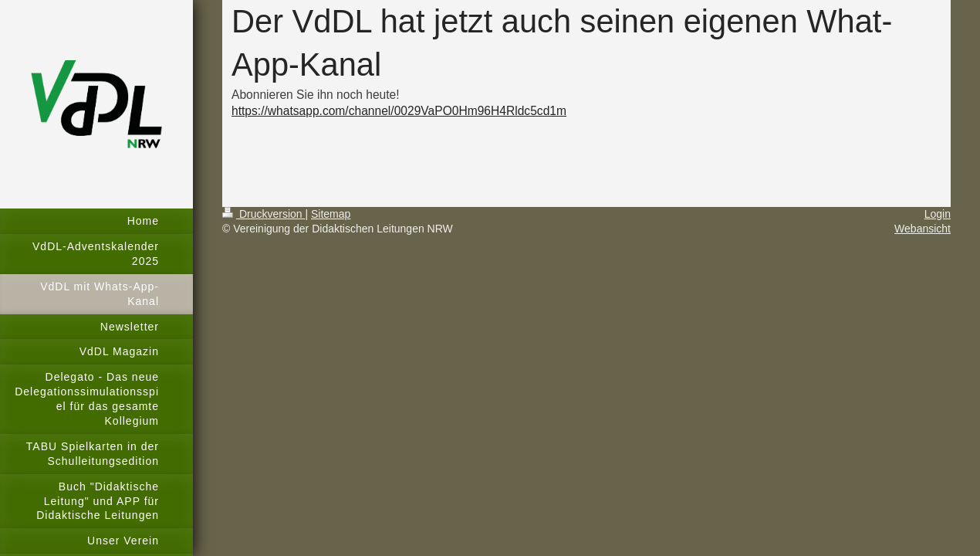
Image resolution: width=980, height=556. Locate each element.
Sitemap (331, 214)
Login (938, 214)
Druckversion (264, 214)
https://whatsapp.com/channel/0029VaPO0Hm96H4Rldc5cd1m (399, 111)
